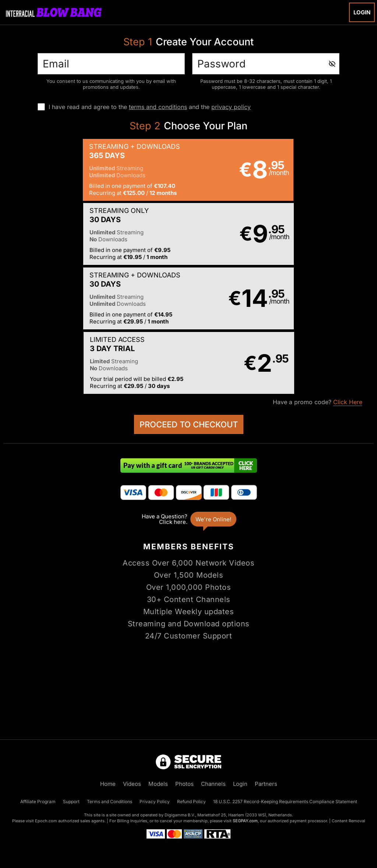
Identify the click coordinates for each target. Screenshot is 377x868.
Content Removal (348, 821)
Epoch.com (46, 821)
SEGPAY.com (245, 821)
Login (362, 12)
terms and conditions (158, 107)
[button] (96, 170)
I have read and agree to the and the (150, 107)
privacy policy (231, 107)
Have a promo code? (318, 274)
